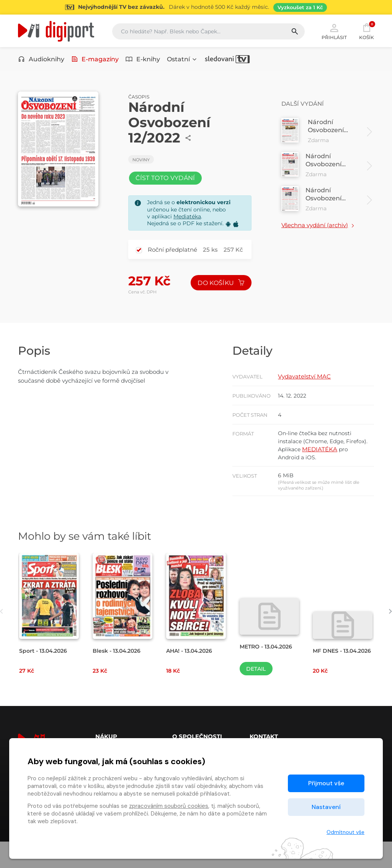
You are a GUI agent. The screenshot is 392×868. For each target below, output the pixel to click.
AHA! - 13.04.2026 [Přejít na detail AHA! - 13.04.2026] (191, 677)
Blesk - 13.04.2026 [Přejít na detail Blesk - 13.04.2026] (119, 677)
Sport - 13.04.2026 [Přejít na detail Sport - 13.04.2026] (45, 677)
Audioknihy (41, 60)
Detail (256, 695)
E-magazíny (95, 60)
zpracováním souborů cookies (169, 806)
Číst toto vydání (167, 183)
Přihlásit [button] (334, 31)
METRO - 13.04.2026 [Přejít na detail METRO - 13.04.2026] (269, 672)
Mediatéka (187, 223)
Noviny (141, 164)
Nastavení (326, 807)
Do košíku (220, 290)
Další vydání (304, 107)
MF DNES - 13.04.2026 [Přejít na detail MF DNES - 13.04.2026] (328, 681)
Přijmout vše (326, 783)
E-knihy (143, 60)
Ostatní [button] (182, 60)
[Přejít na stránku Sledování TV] (196, 7)
